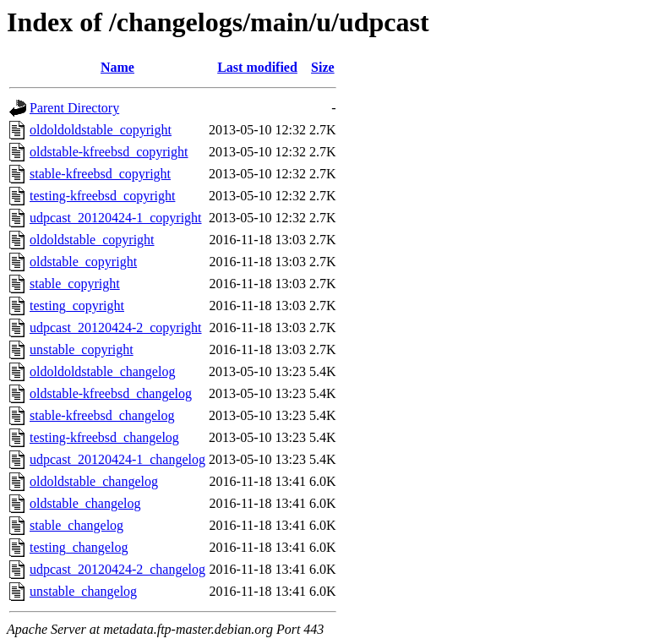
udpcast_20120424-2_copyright (116, 327)
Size (323, 67)
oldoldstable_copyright (92, 240)
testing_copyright (77, 306)
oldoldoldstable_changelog (102, 371)
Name (117, 67)
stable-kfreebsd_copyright (100, 174)
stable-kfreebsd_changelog (102, 415)
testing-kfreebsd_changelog (104, 437)
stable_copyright (75, 284)
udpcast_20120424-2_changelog (117, 569)
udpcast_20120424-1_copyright (116, 218)
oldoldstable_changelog (94, 481)
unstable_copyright (82, 349)
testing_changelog (79, 547)
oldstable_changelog (85, 503)
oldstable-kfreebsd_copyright (109, 152)
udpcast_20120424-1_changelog (117, 459)
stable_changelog (76, 525)
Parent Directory (74, 108)
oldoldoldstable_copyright (101, 130)
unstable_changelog (83, 591)
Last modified (257, 67)
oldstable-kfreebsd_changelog (111, 393)
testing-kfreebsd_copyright (102, 196)
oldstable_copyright (83, 262)
